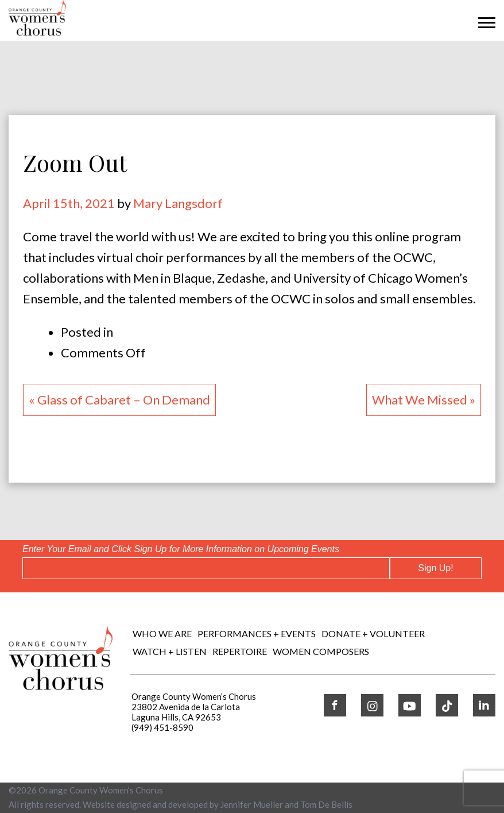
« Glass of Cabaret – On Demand (119, 400)
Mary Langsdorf (178, 203)
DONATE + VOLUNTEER (373, 633)
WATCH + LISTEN (170, 651)
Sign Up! (435, 568)
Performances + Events (257, 633)
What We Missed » (424, 400)
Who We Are (162, 633)
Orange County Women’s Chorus (101, 790)
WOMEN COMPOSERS (321, 651)
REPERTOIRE (240, 651)
